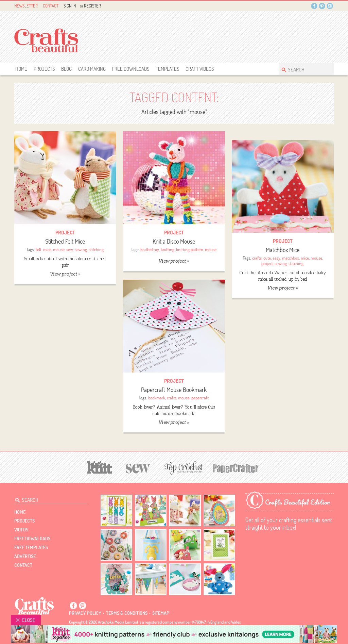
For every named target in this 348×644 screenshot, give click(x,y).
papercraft (200, 398)
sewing (81, 249)
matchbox (291, 258)
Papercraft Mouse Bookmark (174, 390)
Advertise (25, 556)
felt (39, 249)
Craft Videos (200, 69)
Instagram (330, 6)
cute (267, 258)
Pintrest (322, 6)
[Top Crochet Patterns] (182, 468)
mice (47, 249)
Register (92, 6)
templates (167, 69)
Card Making (92, 69)
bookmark (157, 398)
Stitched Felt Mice (65, 241)
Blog (66, 69)
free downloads (131, 69)
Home (21, 69)
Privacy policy (85, 613)
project (267, 263)
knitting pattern (190, 249)
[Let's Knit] (100, 467)
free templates (31, 547)
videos (21, 530)
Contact (51, 6)
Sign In (70, 6)
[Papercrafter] (236, 468)
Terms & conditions (127, 613)
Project (65, 233)
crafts (257, 258)
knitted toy (150, 249)
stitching (96, 249)
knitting (168, 249)
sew (70, 249)
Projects (44, 69)
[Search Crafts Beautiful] (303, 69)
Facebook (314, 6)
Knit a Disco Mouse (174, 241)
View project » (65, 274)
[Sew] (138, 468)
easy (276, 258)
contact (23, 565)
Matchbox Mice (283, 250)
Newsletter (26, 6)
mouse (59, 249)
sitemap (161, 613)
